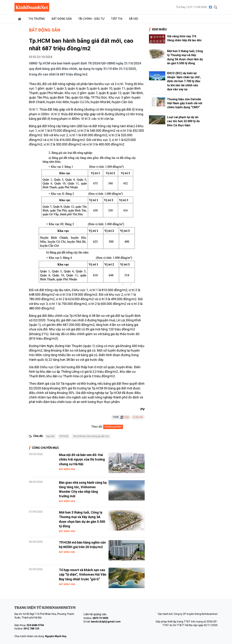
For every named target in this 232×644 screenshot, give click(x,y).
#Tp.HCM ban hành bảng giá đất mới (91, 436)
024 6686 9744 (35, 625)
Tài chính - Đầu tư (91, 19)
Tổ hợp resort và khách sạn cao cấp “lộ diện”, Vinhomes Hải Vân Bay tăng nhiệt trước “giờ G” (83, 574)
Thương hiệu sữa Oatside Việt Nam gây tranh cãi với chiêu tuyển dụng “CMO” (185, 103)
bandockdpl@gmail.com (106, 622)
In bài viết (138, 417)
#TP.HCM (64, 436)
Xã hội (134, 19)
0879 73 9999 (100, 618)
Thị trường (37, 19)
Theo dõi (97, 427)
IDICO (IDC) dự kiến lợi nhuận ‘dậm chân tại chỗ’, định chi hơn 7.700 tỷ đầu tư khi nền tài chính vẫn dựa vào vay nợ (184, 81)
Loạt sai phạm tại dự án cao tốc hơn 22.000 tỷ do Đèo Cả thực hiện (183, 121)
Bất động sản (62, 19)
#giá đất (50, 436)
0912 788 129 (31, 629)
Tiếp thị (117, 19)
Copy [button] (125, 417)
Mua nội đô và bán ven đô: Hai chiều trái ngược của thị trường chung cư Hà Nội (82, 459)
